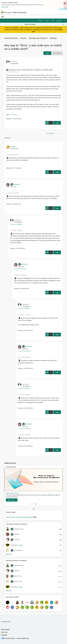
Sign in (47, 20)
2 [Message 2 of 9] (11, 204)
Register (41, 20)
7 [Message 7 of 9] (23, 368)
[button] (47, 53)
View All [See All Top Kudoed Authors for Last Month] (9, 591)
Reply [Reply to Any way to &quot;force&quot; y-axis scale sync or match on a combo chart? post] (57, 123)
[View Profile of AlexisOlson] (17, 184)
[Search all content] (44, 24)
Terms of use (4, 632)
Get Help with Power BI (38, 38)
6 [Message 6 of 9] (23, 446)
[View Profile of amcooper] (13, 146)
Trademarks (4, 635)
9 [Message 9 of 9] (11, 168)
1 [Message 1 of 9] (11, 119)
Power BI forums (11, 38)
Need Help (14, 115)
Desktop (53, 38)
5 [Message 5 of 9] (23, 330)
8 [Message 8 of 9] (23, 408)
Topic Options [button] (56, 53)
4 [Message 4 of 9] (19, 288)
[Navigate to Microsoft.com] (6, 12)
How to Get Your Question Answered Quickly (19, 517)
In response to (16, 224)
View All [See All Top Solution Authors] (9, 554)
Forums (23, 38)
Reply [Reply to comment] (57, 172)
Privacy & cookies (5, 629)
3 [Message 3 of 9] (15, 248)
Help (53, 20)
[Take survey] (12, 500)
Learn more (5, 7)
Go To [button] (59, 21)
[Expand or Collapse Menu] (3, 17)
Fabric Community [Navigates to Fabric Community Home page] (20, 12)
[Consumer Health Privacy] (23, 638)
